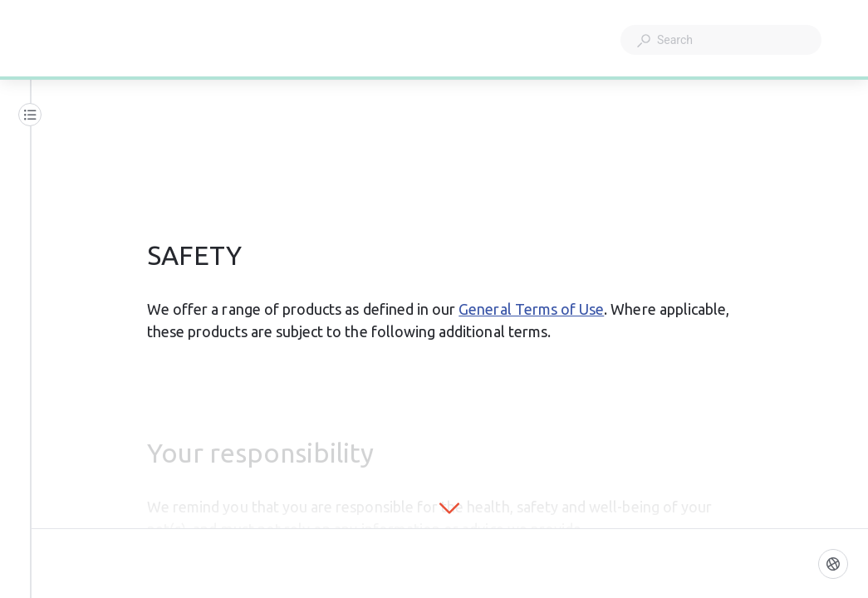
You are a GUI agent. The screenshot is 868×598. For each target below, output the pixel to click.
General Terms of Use (531, 309)
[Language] (833, 564)
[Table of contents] (30, 115)
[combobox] (721, 40)
